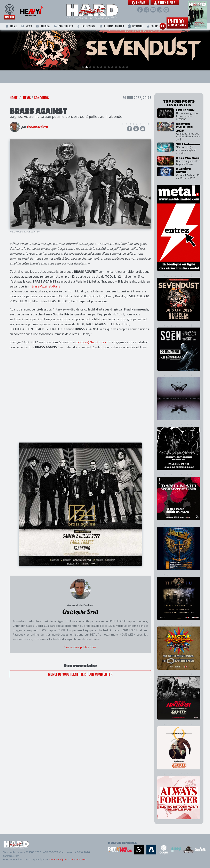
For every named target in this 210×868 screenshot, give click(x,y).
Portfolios (63, 26)
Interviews (86, 26)
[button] (147, 3)
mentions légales (58, 859)
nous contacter (78, 859)
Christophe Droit (37, 127)
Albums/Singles (111, 26)
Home (11, 26)
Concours (41, 98)
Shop (152, 26)
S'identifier (173, 3)
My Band (135, 26)
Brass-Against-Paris (46, 286)
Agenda (42, 26)
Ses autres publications (80, 647)
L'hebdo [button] (177, 22)
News (26, 26)
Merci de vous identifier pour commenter (80, 674)
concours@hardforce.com (93, 342)
